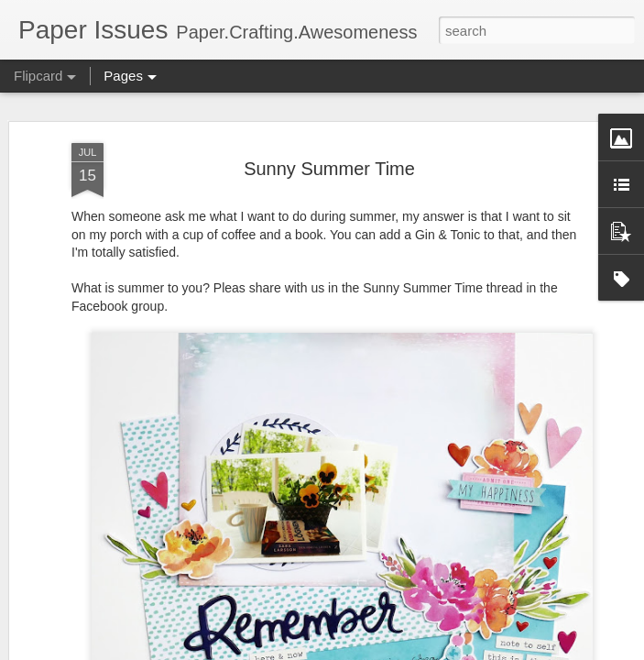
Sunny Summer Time (329, 169)
